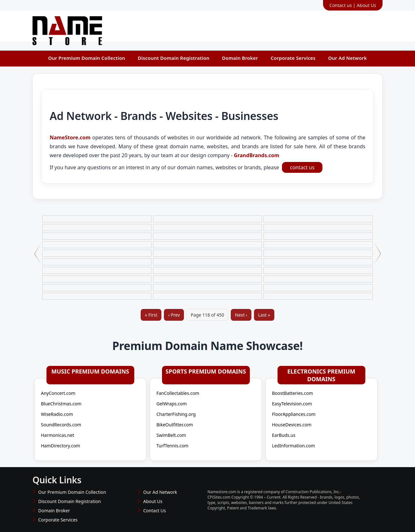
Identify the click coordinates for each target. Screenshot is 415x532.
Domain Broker (240, 58)
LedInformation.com (294, 446)
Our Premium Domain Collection (87, 58)
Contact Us (155, 511)
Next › (241, 315)
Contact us (341, 5)
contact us (302, 167)
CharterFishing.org (176, 414)
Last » (264, 315)
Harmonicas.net (58, 435)
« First (151, 315)
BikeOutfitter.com (175, 425)
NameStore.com (70, 137)
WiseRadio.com (57, 414)
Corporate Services (293, 58)
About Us (366, 5)
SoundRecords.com (61, 425)
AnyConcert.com (58, 393)
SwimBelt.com (171, 435)
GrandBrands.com (256, 155)
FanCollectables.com (178, 393)
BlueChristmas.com (61, 404)
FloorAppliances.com (294, 414)
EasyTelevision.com (292, 404)
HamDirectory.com (61, 446)
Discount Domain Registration (174, 58)
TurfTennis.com (173, 446)
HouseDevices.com (292, 425)
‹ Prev (174, 315)
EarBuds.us (284, 435)
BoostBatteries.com (293, 393)
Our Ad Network (348, 58)
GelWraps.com (172, 404)
